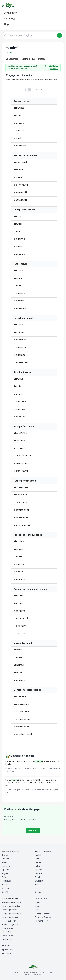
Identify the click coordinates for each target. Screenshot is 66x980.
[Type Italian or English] (33, 35)
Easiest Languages (10, 924)
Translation (38, 90)
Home (38, 902)
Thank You (7, 932)
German (6, 888)
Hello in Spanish (9, 921)
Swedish (39, 881)
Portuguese (7, 881)
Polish (38, 888)
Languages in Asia (10, 917)
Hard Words (7, 928)
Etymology (10, 18)
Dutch (5, 877)
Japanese (7, 866)
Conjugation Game (43, 913)
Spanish (6, 870)
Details (42, 59)
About (38, 906)
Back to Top (33, 830)
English (5, 873)
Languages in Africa (11, 906)
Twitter (7, 953)
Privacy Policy (41, 921)
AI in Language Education (13, 902)
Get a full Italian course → (52, 67)
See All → (6, 892)
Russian (6, 859)
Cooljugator (10, 820)
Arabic (5, 862)
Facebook (8, 950)
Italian (22, 820)
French (5, 884)
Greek (5, 855)
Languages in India (10, 910)
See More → (8, 939)
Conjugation (10, 13)
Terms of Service (43, 917)
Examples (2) (28, 59)
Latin (37, 859)
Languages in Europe (11, 913)
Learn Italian (7, 936)
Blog (6, 24)
